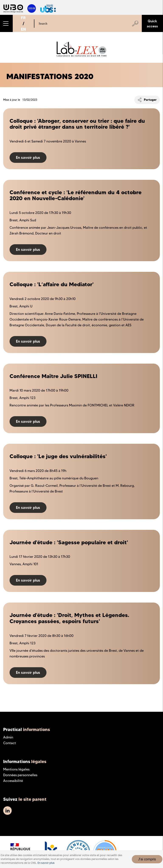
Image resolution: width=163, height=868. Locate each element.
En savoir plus (46, 863)
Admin (8, 737)
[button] (6, 23)
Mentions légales (16, 769)
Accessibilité (13, 781)
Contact (10, 743)
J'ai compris (147, 859)
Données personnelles (20, 775)
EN (23, 29)
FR (23, 18)
